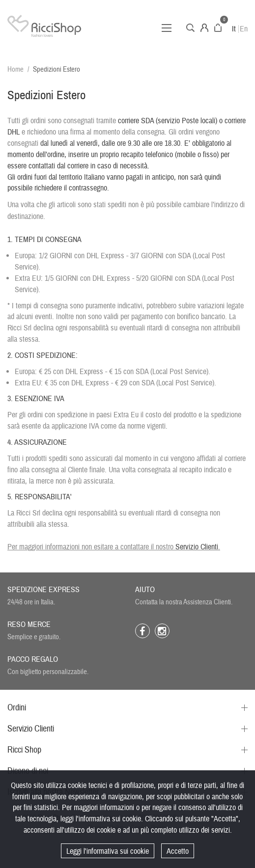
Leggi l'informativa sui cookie (108, 851)
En (244, 29)
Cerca (190, 28)
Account (204, 28)
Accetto (178, 851)
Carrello (218, 28)
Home (15, 69)
